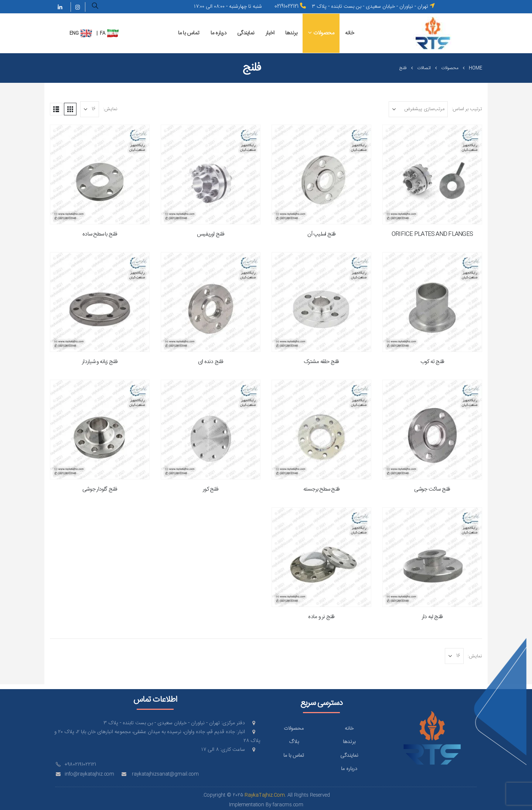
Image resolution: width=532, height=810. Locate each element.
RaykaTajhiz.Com (265, 795)
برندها (291, 33)
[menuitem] (113, 33)
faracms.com (288, 805)
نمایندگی (246, 33)
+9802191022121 (80, 765)
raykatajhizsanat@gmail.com (165, 774)
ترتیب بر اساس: (467, 109)
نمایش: (110, 109)
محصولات (324, 33)
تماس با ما (189, 33)
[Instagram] (78, 7)
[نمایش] (90, 109)
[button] (95, 7)
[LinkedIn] (60, 7)
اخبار (270, 33)
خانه (349, 33)
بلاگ (294, 742)
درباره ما (219, 33)
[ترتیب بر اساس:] (418, 109)
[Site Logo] (433, 33)
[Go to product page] (432, 174)
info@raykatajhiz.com (89, 774)
